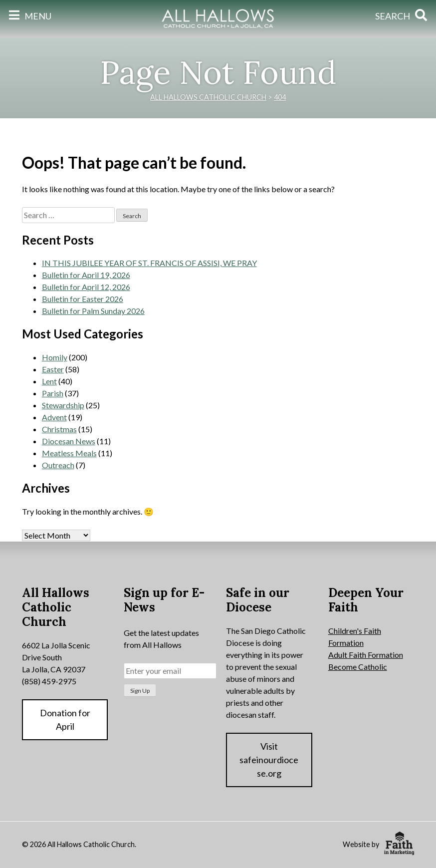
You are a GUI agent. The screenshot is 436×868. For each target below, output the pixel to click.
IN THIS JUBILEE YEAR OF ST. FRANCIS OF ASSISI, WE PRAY (149, 263)
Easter (53, 369)
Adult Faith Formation (366, 655)
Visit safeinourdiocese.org (269, 760)
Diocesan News (69, 441)
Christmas (59, 429)
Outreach (58, 465)
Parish (53, 393)
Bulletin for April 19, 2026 (86, 275)
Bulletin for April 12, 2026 (86, 287)
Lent (49, 381)
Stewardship (63, 405)
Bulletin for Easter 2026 (83, 299)
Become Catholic (358, 667)
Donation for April (65, 720)
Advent (54, 417)
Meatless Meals (69, 453)
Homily (55, 357)
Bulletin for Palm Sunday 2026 (93, 311)
